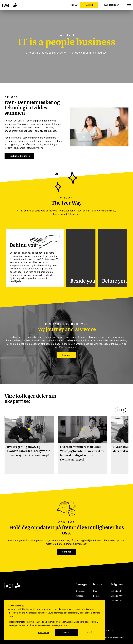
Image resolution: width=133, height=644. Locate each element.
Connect (66, 552)
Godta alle (67, 633)
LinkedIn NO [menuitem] (116, 596)
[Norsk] (74, 5)
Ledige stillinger (21, 156)
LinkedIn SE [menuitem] (116, 591)
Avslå (90, 633)
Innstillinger (43, 633)
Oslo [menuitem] (95, 591)
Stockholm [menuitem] (80, 591)
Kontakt (89, 5)
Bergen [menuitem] (96, 596)
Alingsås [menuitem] (79, 596)
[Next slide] (124, 410)
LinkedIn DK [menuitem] (116, 601)
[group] (29, 445)
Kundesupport (112, 5)
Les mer (67, 355)
